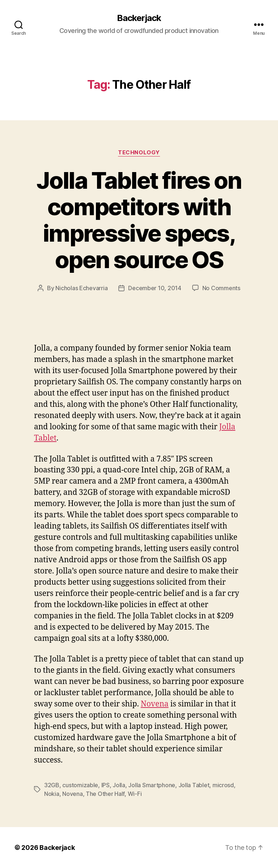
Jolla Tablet (194, 785)
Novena (155, 704)
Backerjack (139, 18)
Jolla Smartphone (152, 785)
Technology (139, 153)
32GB (52, 785)
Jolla (119, 785)
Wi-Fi (135, 794)
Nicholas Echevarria (81, 288)
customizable (80, 785)
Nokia (52, 794)
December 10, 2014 (155, 288)
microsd (223, 785)
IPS (106, 785)
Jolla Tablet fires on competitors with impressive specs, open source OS (139, 220)
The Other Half (105, 794)
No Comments (221, 288)
